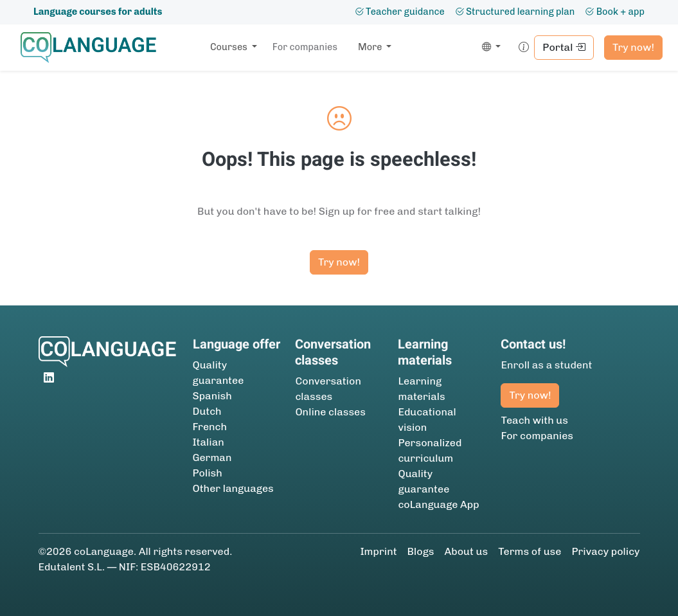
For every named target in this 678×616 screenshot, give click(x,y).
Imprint (378, 551)
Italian (209, 442)
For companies (305, 47)
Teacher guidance (400, 12)
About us (467, 551)
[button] (489, 48)
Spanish (212, 396)
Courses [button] (230, 47)
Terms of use (530, 551)
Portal (564, 47)
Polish (208, 473)
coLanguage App (438, 504)
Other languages (233, 488)
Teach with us (534, 420)
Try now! (633, 47)
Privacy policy (605, 551)
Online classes (330, 412)
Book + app (615, 12)
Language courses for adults (98, 12)
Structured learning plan (515, 12)
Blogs (421, 551)
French (210, 427)
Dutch (207, 411)
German (212, 457)
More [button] (371, 47)
